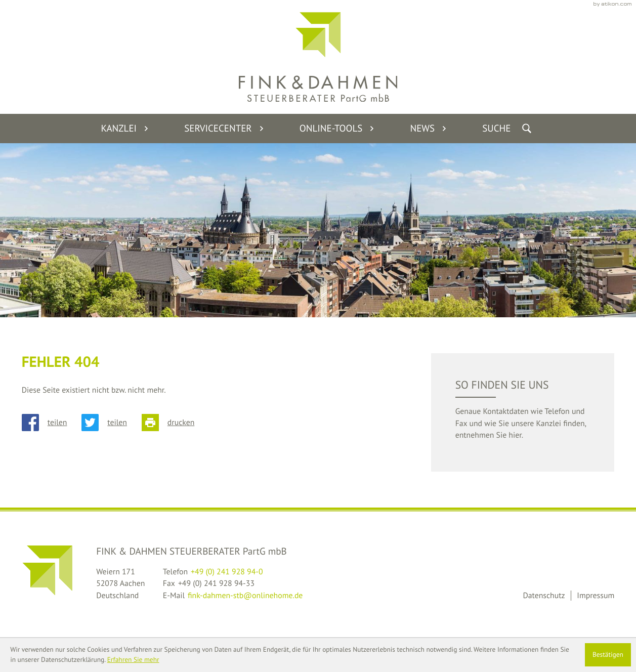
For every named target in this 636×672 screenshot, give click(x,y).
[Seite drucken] (175, 423)
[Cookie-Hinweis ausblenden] (608, 655)
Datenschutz (544, 596)
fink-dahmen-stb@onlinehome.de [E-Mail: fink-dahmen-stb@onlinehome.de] (245, 596)
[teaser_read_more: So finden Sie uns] (523, 413)
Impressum (596, 596)
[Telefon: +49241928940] (227, 572)
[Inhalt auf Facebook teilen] (52, 423)
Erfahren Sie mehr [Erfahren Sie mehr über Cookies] (133, 660)
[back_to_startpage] (318, 57)
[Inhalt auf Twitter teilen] (112, 423)
